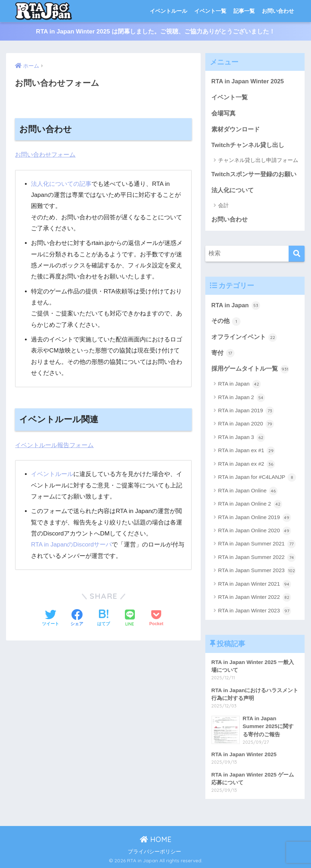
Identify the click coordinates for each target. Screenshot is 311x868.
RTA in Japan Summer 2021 (257, 544)
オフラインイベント (244, 338)
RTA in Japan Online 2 (250, 504)
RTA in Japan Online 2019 (255, 518)
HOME (156, 839)
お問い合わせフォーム (45, 155)
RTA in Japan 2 (242, 398)
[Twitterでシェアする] (51, 618)
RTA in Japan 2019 (246, 411)
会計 (223, 205)
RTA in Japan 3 (242, 438)
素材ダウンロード (236, 129)
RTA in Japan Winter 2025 (248, 81)
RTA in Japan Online (248, 491)
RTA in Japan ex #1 (247, 451)
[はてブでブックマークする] (104, 618)
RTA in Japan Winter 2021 (255, 584)
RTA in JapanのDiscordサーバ (71, 545)
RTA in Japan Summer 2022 (257, 558)
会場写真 (223, 113)
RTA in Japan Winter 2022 (255, 597)
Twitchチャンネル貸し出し (248, 145)
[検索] (297, 254)
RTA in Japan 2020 (246, 424)
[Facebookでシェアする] (77, 618)
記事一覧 (244, 11)
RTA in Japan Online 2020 (255, 531)
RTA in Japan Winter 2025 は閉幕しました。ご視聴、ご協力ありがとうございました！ (155, 32)
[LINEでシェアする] (130, 619)
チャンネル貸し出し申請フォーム (258, 160)
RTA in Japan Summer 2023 (257, 571)
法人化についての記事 (61, 184)
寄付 (223, 353)
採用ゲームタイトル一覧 (250, 369)
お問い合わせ (278, 11)
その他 (226, 321)
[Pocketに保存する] (156, 618)
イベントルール (168, 11)
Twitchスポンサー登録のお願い (254, 174)
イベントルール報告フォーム (54, 445)
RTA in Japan (236, 305)
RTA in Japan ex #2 (247, 464)
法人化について (233, 190)
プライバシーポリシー (154, 852)
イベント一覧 (210, 11)
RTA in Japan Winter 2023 (255, 611)
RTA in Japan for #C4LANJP (257, 477)
